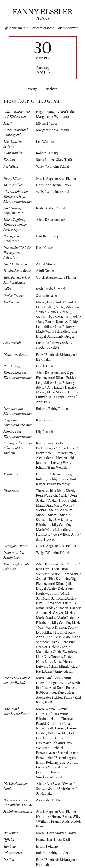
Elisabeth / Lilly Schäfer (53, 525)
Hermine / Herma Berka (53, 185)
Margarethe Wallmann (53, 117)
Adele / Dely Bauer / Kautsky (56, 387)
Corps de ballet (47, 296)
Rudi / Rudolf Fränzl (51, 208)
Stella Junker (45, 160)
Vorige (32, 89)
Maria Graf (44, 505)
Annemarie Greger (61, 336)
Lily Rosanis (45, 432)
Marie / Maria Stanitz (51, 392)
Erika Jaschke (57, 733)
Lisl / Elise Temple (49, 657)
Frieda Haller (46, 366)
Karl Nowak (45, 443)
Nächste (52, 89)
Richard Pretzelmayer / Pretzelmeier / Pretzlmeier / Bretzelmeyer (57, 448)
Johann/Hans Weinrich (53, 468)
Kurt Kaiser (44, 248)
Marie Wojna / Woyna (52, 709)
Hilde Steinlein (70, 500)
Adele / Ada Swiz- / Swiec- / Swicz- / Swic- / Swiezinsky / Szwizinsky (58, 312)
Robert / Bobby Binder (52, 409)
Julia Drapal (57, 397)
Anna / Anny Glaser (59, 671)
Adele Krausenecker (51, 220)
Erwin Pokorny (58, 484)
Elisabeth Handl (48, 719)
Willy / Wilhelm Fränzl (53, 166)
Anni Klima (56, 378)
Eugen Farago (46, 112)
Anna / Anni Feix (48, 637)
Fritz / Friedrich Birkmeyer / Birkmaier (57, 738)
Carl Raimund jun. (49, 236)
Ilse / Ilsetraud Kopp (50, 688)
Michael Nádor (47, 123)
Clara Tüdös (67, 112)
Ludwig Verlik (61, 463)
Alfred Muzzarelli (49, 264)
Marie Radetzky (68, 618)
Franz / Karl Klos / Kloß (53, 840)
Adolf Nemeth (46, 271)
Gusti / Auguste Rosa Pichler (56, 179)
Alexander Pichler (49, 458)
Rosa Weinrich (47, 495)
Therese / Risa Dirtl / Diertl (55, 491)
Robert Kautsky (47, 153)
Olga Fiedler (45, 307)
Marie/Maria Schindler (52, 332)
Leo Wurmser (46, 142)
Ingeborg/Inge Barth (65, 683)
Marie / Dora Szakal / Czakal (56, 302)
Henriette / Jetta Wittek (53, 534)
